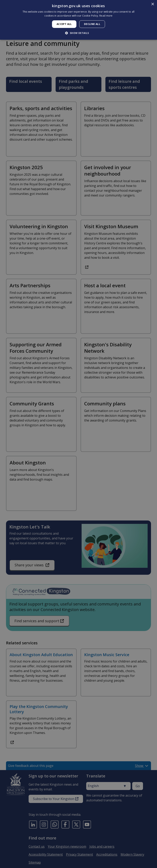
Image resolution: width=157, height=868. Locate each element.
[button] (78, 33)
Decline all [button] (92, 24)
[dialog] (78, 20)
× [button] (152, 4)
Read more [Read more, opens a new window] (106, 16)
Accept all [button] (64, 24)
